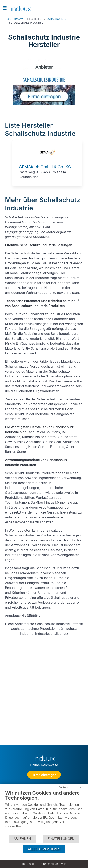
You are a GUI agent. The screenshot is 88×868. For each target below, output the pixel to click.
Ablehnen (22, 839)
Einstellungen (61, 839)
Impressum (29, 864)
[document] (44, 812)
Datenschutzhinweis (53, 864)
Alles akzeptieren (44, 849)
